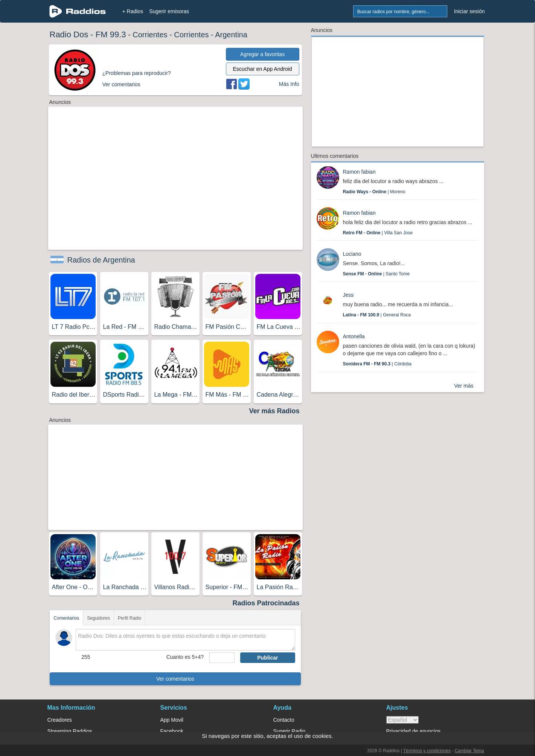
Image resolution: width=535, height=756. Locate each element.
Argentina (231, 35)
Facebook (172, 731)
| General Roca (377, 315)
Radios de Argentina (101, 260)
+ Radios (133, 11)
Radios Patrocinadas (266, 603)
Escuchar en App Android (262, 69)
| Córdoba (377, 364)
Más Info (289, 84)
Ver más (464, 386)
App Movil (172, 720)
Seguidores (98, 618)
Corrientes (150, 35)
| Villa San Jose (378, 233)
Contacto (284, 720)
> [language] (402, 720)
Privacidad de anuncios (414, 731)
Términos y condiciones (427, 751)
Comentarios (66, 618)
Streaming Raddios (70, 731)
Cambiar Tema (469, 751)
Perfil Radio (130, 618)
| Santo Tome (376, 274)
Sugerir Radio (290, 731)
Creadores (60, 720)
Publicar (267, 658)
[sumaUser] (222, 658)
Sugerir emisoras (169, 11)
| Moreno (374, 192)
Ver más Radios (274, 411)
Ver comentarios (175, 679)
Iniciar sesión (469, 11)
